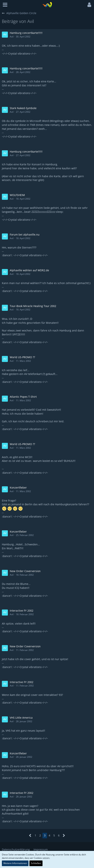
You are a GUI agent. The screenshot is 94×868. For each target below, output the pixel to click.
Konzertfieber (18, 488)
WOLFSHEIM (17, 195)
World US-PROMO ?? (22, 357)
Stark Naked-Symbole (23, 108)
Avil (12, 37)
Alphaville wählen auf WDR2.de (29, 270)
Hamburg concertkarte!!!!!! (26, 33)
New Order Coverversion (25, 571)
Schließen (36, 863)
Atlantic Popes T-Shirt (23, 397)
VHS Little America (21, 718)
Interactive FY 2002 (22, 611)
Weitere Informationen (15, 863)
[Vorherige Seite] (30, 836)
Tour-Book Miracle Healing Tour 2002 (33, 306)
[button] (5, 5)
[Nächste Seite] (64, 836)
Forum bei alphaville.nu (25, 234)
